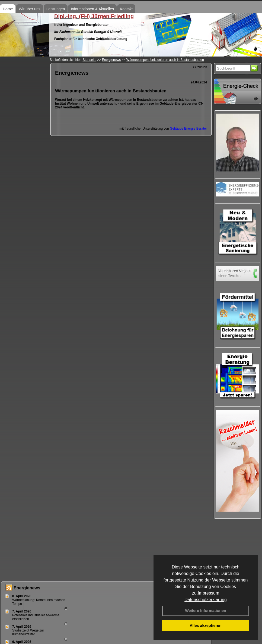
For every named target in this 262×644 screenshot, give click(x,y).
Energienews (27, 588)
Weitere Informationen (206, 611)
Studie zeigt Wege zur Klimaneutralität (28, 632)
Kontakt (126, 9)
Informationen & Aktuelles (92, 9)
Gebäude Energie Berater (188, 129)
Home (8, 9)
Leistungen (56, 9)
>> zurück (200, 67)
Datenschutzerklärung (206, 600)
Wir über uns (29, 9)
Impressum (208, 593)
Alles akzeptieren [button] (206, 626)
